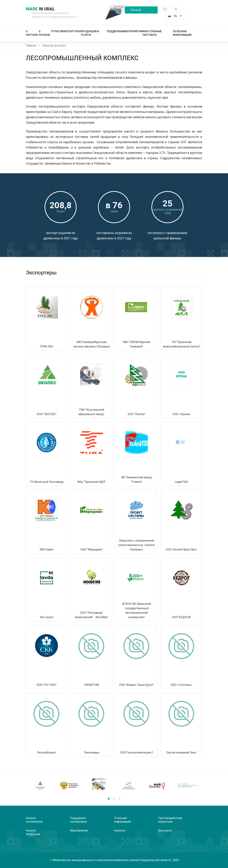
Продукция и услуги (90, 33)
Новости (120, 831)
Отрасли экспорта (54, 46)
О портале (32, 33)
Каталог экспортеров (34, 820)
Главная (31, 46)
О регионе (44, 33)
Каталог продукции (33, 832)
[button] (109, 799)
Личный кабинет (136, 11)
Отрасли (57, 31)
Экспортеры (72, 31)
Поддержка (115, 31)
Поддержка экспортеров (78, 820)
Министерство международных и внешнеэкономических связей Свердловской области (112, 860)
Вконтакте (165, 831)
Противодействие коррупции (170, 820)
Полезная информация (182, 33)
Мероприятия (133, 31)
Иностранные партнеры (152, 33)
